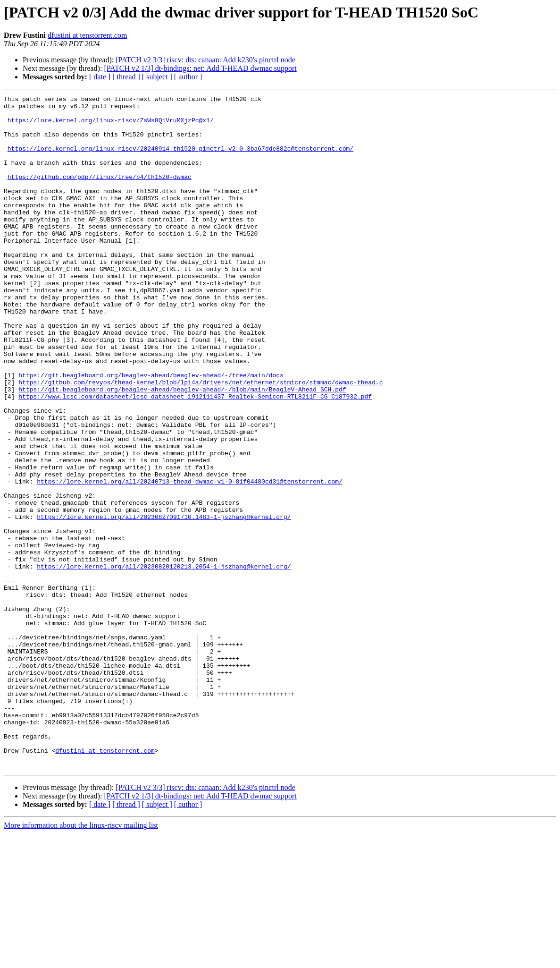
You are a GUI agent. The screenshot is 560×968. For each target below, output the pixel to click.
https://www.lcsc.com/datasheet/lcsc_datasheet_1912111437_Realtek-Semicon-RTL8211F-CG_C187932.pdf (195, 457)
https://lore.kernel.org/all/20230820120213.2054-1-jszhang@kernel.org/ (164, 661)
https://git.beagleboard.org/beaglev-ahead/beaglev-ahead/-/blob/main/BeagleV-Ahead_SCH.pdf (182, 449)
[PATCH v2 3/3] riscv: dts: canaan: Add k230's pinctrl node (205, 60)
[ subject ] (157, 77)
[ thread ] (126, 77)
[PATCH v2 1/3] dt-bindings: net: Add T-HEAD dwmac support (200, 68)
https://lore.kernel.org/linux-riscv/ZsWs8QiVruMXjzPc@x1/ (111, 126)
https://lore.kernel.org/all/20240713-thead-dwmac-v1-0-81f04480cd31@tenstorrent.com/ (189, 559)
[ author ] (188, 77)
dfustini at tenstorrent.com (87, 35)
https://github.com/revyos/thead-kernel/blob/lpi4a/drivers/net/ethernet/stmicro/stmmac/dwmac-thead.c (201, 440)
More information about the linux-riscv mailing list (81, 960)
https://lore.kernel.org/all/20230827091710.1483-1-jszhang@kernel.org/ (164, 602)
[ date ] (100, 77)
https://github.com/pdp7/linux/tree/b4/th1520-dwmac (100, 194)
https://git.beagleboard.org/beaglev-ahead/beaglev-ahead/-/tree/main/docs (151, 432)
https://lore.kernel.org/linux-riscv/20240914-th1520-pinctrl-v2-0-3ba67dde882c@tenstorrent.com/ (180, 160)
